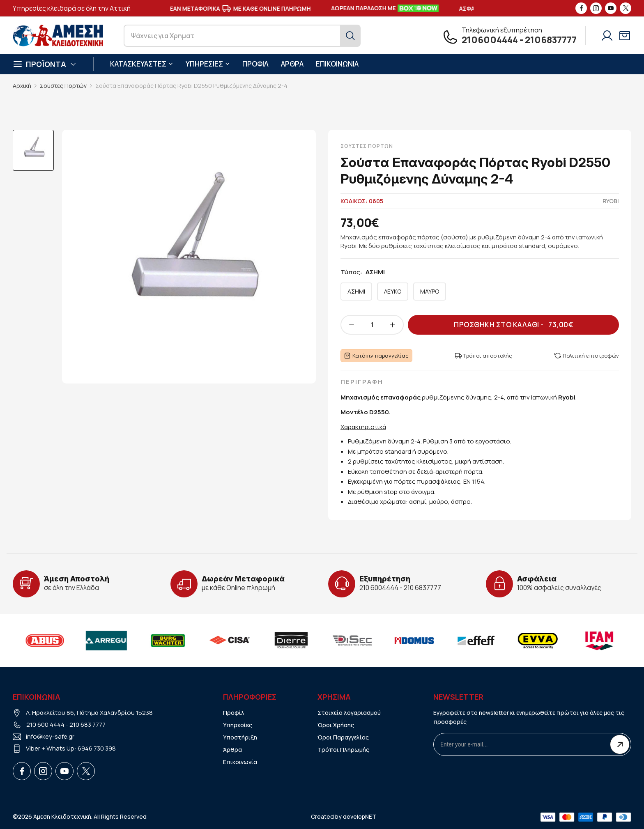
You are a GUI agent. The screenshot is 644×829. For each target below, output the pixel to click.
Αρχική (22, 86)
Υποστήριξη (240, 737)
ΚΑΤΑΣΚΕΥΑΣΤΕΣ (142, 64)
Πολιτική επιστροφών (587, 356)
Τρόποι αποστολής (484, 356)
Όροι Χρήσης (336, 725)
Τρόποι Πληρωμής (343, 750)
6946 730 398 (97, 748)
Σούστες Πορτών (63, 86)
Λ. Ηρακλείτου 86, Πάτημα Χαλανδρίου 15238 (89, 713)
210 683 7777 (87, 725)
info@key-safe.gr (50, 736)
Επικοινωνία (240, 762)
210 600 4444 (45, 725)
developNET (360, 816)
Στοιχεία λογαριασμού (349, 713)
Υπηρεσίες (238, 725)
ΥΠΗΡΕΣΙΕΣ (208, 64)
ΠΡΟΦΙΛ (255, 64)
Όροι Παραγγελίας (343, 737)
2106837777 (551, 40)
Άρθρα (232, 750)
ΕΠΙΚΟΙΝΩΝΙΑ (337, 64)
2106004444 (490, 40)
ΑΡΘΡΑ (292, 64)
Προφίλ (234, 713)
